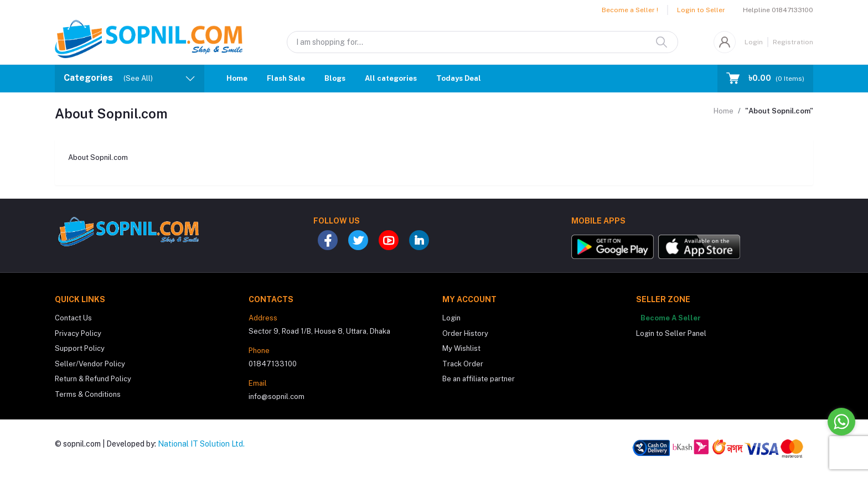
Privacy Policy (78, 333)
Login (754, 42)
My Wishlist (461, 348)
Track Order (463, 364)
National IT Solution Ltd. (201, 444)
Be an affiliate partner (479, 379)
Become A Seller (671, 318)
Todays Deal (459, 78)
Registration (793, 42)
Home (237, 78)
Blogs (335, 78)
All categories (391, 78)
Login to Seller (701, 10)
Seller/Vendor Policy (90, 364)
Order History (465, 333)
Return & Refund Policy (93, 379)
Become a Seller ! (630, 10)
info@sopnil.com (277, 396)
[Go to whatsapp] (841, 422)
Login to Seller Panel (671, 333)
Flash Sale (286, 78)
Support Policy (80, 348)
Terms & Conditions (88, 394)
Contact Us (73, 318)
